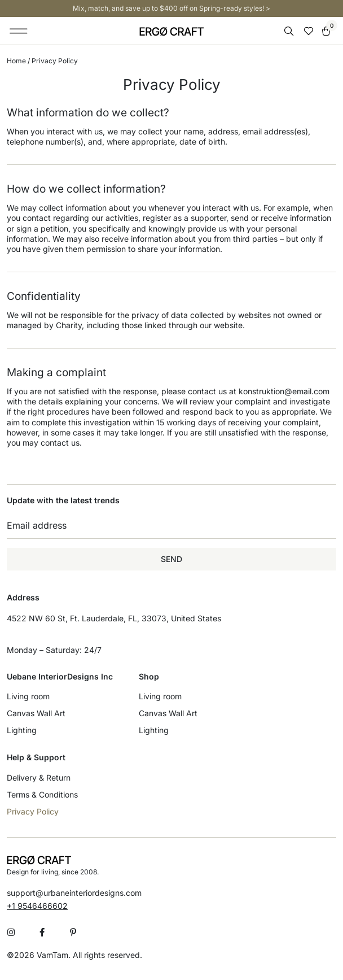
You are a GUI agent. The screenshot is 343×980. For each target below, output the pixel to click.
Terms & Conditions (42, 794)
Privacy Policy (33, 811)
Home (16, 61)
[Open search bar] (290, 31)
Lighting (22, 730)
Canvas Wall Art (36, 713)
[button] (19, 31)
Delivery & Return (39, 778)
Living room (28, 696)
